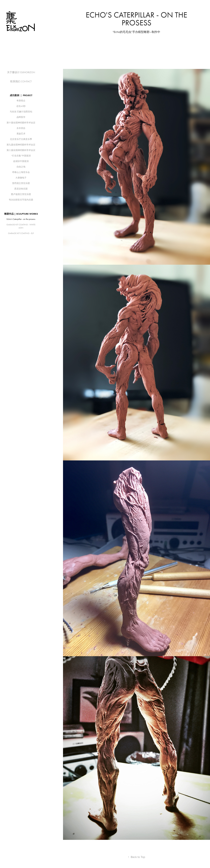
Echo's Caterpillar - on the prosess (21, 219)
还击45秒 (21, 106)
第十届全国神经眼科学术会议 (21, 123)
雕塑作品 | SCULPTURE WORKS (21, 214)
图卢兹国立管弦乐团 (21, 194)
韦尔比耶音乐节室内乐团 (21, 200)
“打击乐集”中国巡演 (21, 156)
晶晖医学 (21, 117)
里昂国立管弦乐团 (21, 183)
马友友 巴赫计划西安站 (21, 112)
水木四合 (21, 128)
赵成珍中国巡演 (21, 161)
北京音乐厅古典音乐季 (21, 139)
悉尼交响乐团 (21, 189)
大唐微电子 (21, 178)
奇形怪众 (21, 101)
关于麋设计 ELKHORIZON (21, 72)
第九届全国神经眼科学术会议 (21, 145)
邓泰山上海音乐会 (21, 172)
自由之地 (21, 167)
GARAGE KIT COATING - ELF (21, 233)
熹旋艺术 (21, 134)
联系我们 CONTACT (21, 81)
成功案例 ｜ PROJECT (21, 95)
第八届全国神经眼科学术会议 (21, 150)
